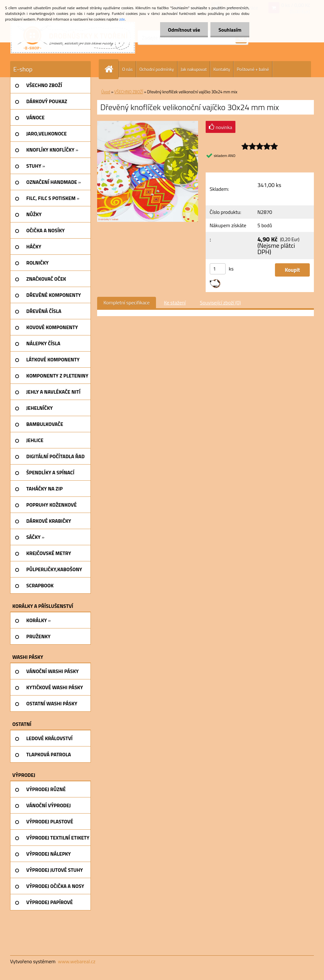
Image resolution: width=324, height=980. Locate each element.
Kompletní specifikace (127, 303)
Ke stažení (175, 303)
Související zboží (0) (220, 303)
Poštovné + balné (253, 69)
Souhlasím (230, 30)
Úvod (106, 92)
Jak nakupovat (194, 69)
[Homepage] (111, 69)
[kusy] (218, 269)
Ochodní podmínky (156, 69)
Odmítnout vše (184, 30)
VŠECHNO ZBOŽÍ (129, 92)
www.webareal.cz (77, 961)
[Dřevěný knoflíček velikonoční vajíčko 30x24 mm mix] (148, 123)
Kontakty (222, 69)
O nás (127, 69)
